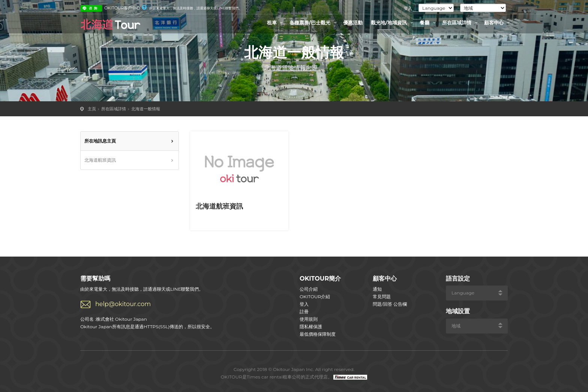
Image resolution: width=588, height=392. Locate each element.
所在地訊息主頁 (100, 141)
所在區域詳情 (461, 23)
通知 (377, 289)
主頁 (92, 109)
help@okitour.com (123, 304)
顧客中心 (498, 23)
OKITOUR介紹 (315, 297)
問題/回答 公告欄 (390, 304)
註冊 (304, 312)
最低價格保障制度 (318, 334)
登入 (408, 8)
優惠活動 (353, 23)
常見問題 (382, 297)
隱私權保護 (311, 327)
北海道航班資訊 (100, 160)
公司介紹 (309, 289)
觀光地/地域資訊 (393, 23)
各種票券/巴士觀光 (314, 23)
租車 (276, 23)
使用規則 (309, 319)
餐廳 (429, 23)
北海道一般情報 (146, 109)
